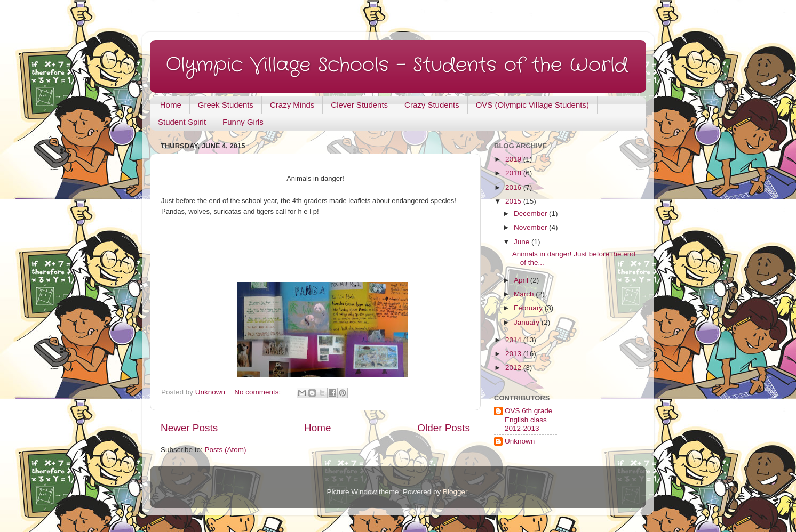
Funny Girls (243, 122)
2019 (514, 159)
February (529, 308)
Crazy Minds (292, 105)
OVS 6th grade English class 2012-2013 (528, 419)
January (528, 322)
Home (171, 105)
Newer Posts (189, 428)
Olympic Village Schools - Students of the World (397, 65)
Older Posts (444, 428)
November (531, 227)
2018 (514, 173)
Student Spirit (182, 122)
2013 (514, 354)
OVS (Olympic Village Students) (532, 105)
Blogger (455, 492)
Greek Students (226, 105)
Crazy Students (432, 105)
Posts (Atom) (226, 450)
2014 (514, 340)
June (523, 242)
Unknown (520, 441)
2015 (514, 201)
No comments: (258, 392)
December (531, 213)
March (525, 294)
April (522, 280)
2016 (514, 187)
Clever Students (359, 105)
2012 (514, 368)
